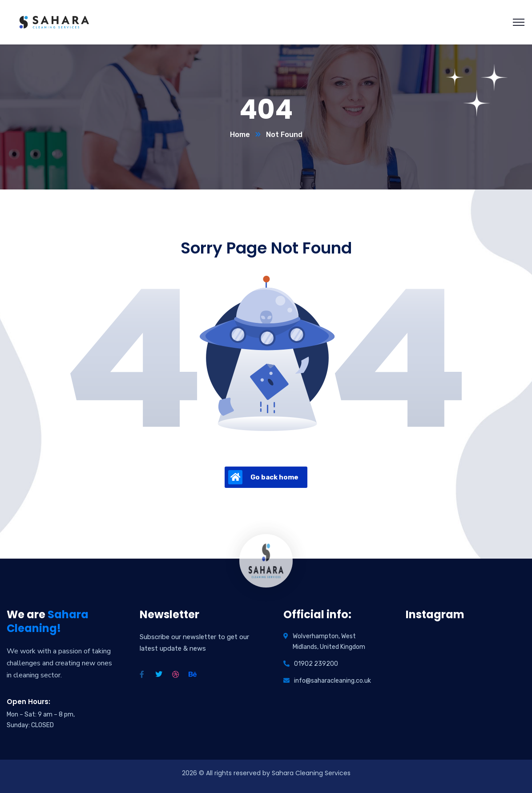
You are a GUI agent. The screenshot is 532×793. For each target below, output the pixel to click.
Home (240, 135)
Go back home (263, 477)
